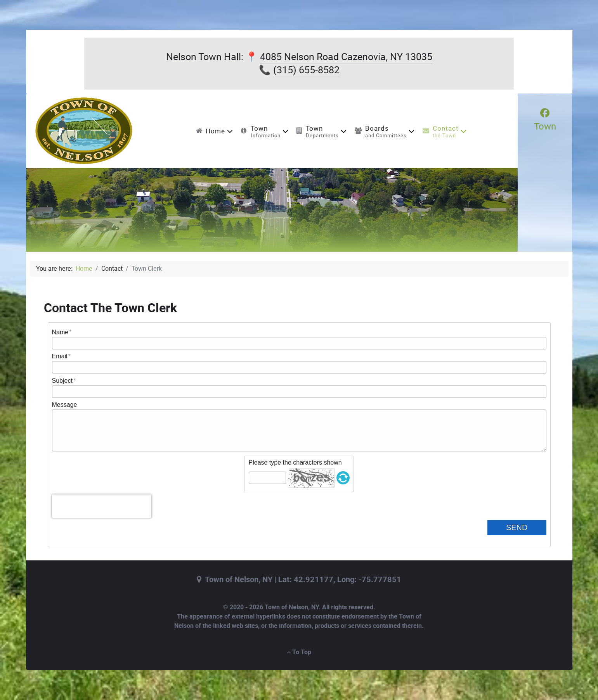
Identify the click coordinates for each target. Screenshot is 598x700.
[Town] (545, 120)
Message (65, 405)
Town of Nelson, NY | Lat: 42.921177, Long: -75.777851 (303, 580)
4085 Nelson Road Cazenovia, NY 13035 (346, 57)
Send (523, 527)
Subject (62, 381)
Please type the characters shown (295, 462)
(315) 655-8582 (306, 70)
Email (60, 356)
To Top (299, 652)
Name (60, 332)
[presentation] (102, 506)
